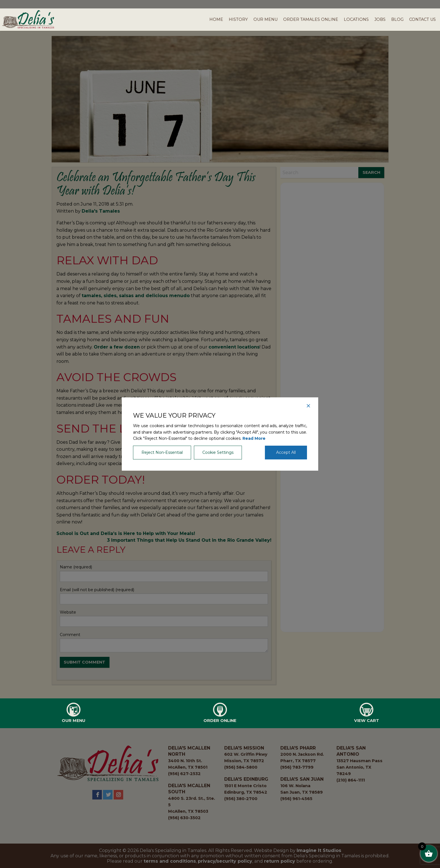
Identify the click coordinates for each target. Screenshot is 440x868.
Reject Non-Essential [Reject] (162, 452)
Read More (254, 438)
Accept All (286, 452)
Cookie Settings (218, 452)
